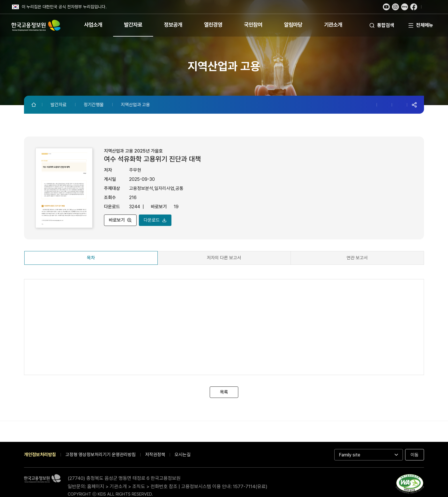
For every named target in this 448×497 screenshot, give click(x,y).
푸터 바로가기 (224, 0)
